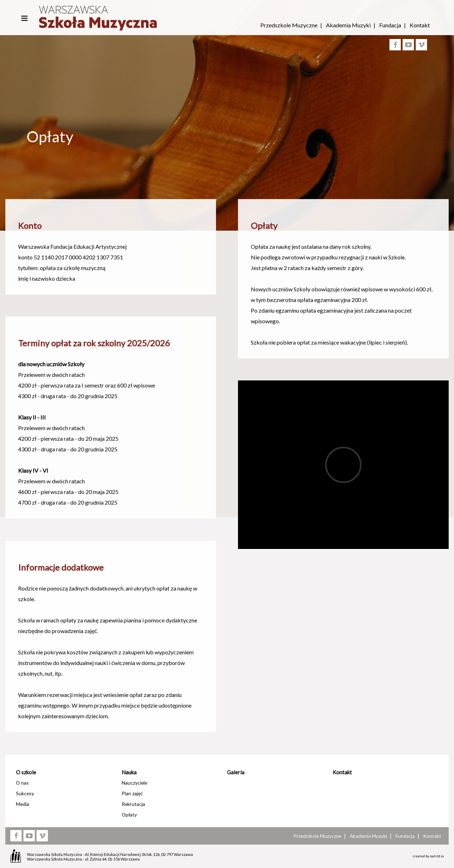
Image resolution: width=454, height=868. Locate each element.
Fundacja (390, 25)
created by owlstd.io (428, 856)
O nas (22, 783)
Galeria (236, 772)
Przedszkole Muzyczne (289, 25)
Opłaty (129, 815)
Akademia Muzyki (348, 25)
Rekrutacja (133, 804)
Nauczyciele (134, 783)
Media (23, 804)
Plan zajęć (132, 793)
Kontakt (420, 25)
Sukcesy (25, 793)
